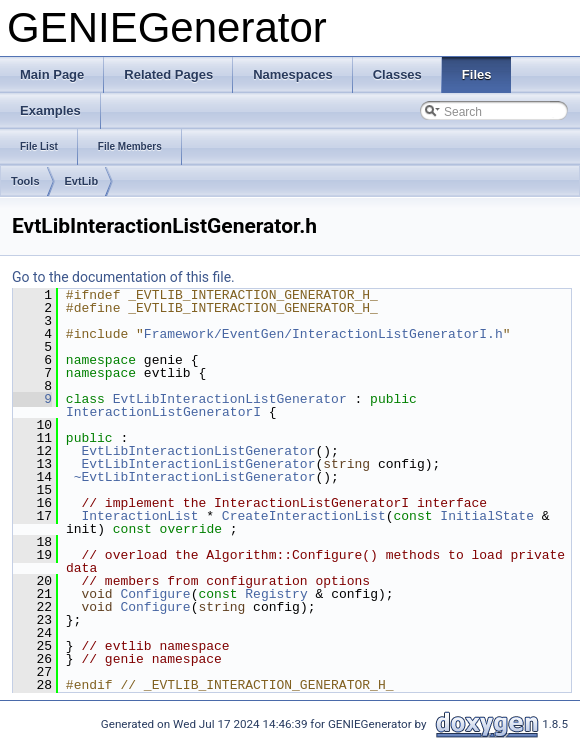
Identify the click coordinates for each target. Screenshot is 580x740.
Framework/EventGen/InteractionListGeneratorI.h (323, 334)
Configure (155, 594)
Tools (25, 181)
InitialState (487, 516)
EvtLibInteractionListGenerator (230, 399)
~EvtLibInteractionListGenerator (195, 477)
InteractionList (139, 516)
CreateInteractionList (304, 516)
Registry (276, 594)
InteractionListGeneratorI (163, 412)
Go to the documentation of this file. (123, 277)
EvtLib (82, 181)
